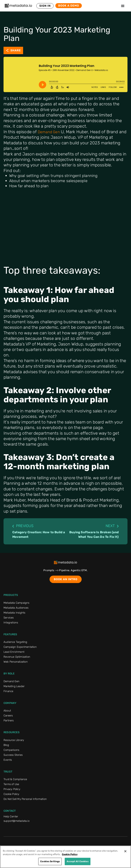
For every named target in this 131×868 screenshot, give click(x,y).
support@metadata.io (16, 821)
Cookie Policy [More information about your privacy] (70, 854)
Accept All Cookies (77, 861)
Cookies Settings (50, 861)
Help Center (11, 816)
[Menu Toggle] (123, 6)
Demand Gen (49, 132)
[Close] (125, 851)
